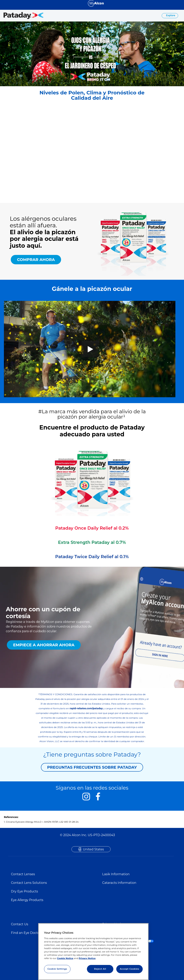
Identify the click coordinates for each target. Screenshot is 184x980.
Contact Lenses (23, 874)
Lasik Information (116, 874)
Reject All (100, 969)
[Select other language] (4, 3)
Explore (170, 15)
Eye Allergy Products (27, 900)
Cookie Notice (65, 958)
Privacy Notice (87, 958)
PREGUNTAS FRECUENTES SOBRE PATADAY (92, 767)
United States (93, 849)
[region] (93, 952)
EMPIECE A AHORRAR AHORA (44, 645)
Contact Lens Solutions (29, 883)
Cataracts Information (119, 883)
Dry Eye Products (24, 891)
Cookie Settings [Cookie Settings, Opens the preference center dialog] (57, 969)
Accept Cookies (129, 969)
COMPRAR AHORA (36, 260)
